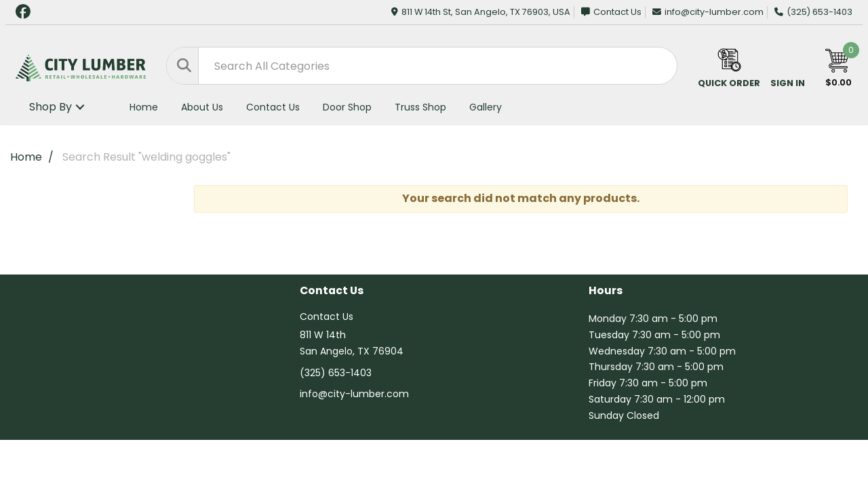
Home (144, 107)
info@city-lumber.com (708, 12)
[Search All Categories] (422, 66)
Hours (606, 291)
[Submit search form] (183, 66)
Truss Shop (420, 107)
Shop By (51, 107)
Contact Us (611, 12)
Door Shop (347, 107)
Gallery (486, 107)
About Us (202, 107)
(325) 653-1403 (813, 12)
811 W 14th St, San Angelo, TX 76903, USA (481, 12)
